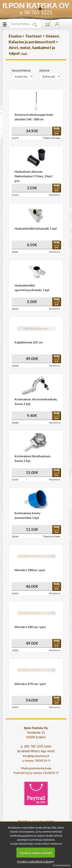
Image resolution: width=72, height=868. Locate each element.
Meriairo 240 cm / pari (30, 627)
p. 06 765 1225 (36, 12)
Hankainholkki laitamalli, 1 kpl (36, 228)
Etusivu (15, 36)
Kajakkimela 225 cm (29, 342)
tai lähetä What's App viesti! (36, 751)
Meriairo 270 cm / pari (30, 684)
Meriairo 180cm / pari (30, 570)
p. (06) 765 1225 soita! (36, 746)
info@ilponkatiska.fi (36, 756)
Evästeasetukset (62, 865)
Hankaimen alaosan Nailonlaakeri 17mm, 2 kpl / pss (34, 176)
